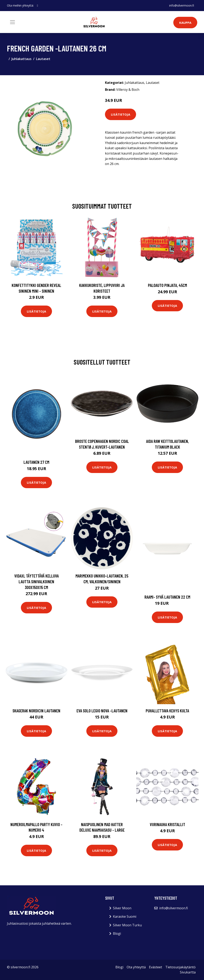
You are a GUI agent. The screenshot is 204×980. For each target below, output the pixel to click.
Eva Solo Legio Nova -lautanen (102, 711)
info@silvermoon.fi (182, 5)
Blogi (117, 933)
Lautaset (43, 59)
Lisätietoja (121, 114)
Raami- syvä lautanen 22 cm (167, 597)
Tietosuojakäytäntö (180, 967)
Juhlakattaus (21, 59)
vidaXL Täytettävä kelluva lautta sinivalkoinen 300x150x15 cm (37, 581)
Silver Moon (122, 908)
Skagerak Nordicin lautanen (36, 711)
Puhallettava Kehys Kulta (167, 711)
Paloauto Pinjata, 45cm (167, 285)
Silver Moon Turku (127, 925)
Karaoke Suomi (125, 916)
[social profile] (38, 6)
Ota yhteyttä (136, 967)
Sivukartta (188, 972)
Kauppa (185, 23)
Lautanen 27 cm (36, 462)
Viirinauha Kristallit (167, 824)
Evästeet (156, 967)
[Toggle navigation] (12, 22)
